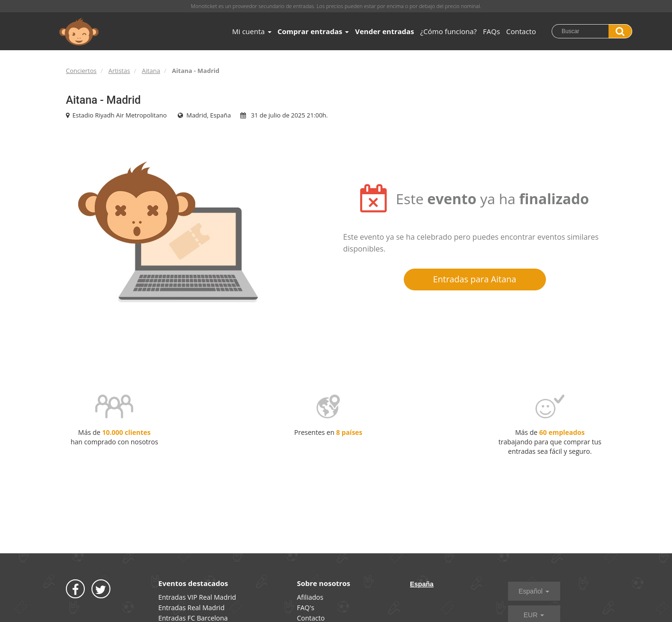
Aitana (151, 71)
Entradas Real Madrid (191, 608)
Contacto (521, 31)
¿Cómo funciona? (449, 31)
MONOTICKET (79, 32)
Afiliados (310, 597)
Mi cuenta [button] (252, 31)
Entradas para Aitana (475, 279)
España (422, 584)
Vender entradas (385, 31)
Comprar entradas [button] (313, 31)
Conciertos (81, 71)
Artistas (119, 71)
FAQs (491, 31)
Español (534, 591)
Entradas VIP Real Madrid (197, 597)
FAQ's (306, 608)
